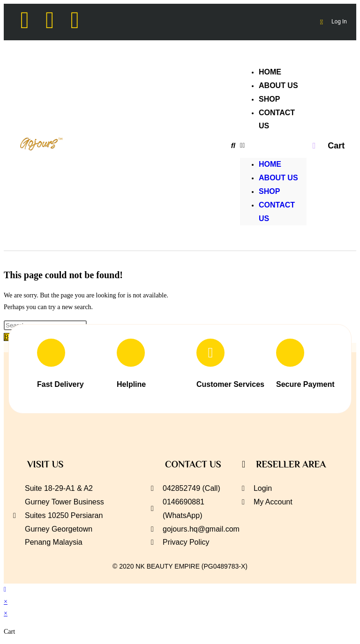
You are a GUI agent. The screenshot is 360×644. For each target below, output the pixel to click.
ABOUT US (278, 178)
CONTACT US (277, 119)
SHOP (269, 191)
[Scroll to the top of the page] (5, 589)
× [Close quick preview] (6, 602)
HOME (270, 164)
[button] (273, 145)
